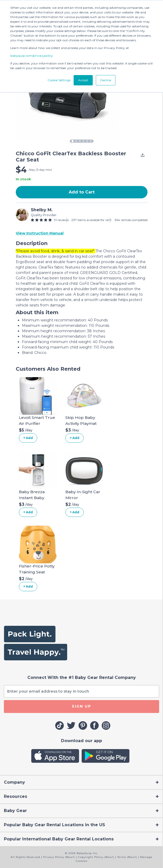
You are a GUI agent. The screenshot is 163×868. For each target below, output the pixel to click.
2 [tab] (76, 141)
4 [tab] (83, 141)
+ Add (28, 438)
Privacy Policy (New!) (59, 857)
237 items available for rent (91, 220)
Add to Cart (82, 192)
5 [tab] (87, 141)
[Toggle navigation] (81, 782)
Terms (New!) (127, 857)
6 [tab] (91, 141)
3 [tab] (80, 141)
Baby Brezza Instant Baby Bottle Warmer (34, 498)
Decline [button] (106, 80)
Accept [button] (83, 80)
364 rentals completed (131, 220)
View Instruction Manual (40, 233)
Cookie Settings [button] (59, 80)
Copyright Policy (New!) (96, 857)
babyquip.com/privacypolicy (32, 56)
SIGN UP (81, 706)
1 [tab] (73, 141)
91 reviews (61, 220)
